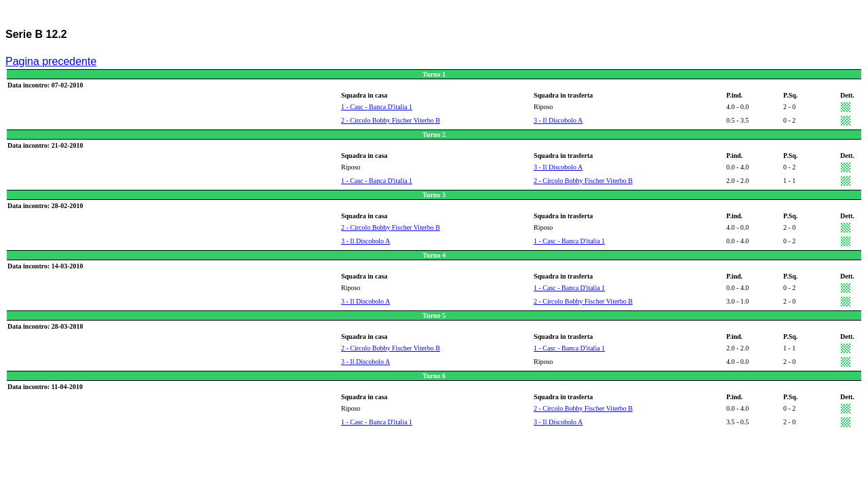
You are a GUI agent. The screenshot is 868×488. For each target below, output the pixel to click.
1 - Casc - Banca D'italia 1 (377, 107)
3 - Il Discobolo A (558, 120)
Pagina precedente (51, 61)
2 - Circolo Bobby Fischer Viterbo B (391, 120)
